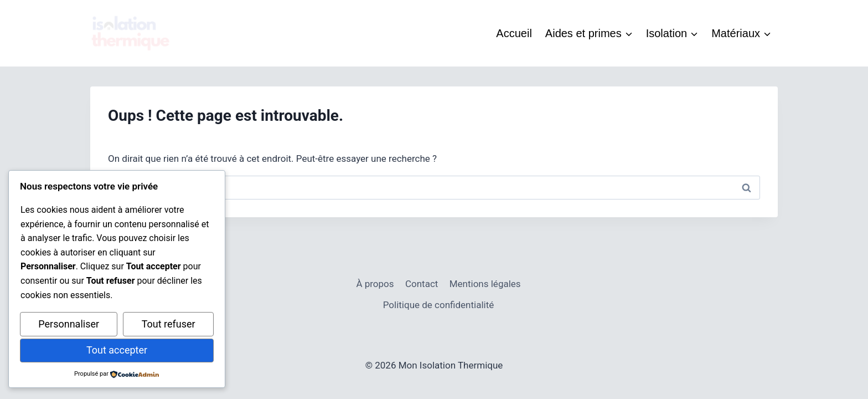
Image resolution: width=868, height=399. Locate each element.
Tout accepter (117, 350)
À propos (375, 284)
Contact (422, 284)
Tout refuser (169, 324)
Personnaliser (69, 324)
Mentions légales (485, 284)
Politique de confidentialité (439, 305)
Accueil (514, 33)
